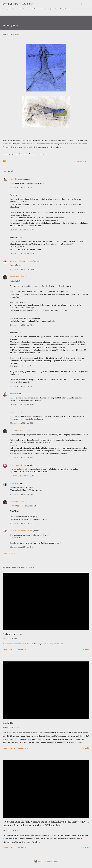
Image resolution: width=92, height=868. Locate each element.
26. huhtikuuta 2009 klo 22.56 (22, 405)
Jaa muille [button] (82, 162)
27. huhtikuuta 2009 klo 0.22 (22, 423)
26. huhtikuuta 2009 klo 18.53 (22, 187)
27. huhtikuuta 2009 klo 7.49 (22, 457)
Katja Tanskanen (17, 179)
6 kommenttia (21, 748)
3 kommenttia (21, 848)
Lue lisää (85, 649)
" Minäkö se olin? (12, 634)
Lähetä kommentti (10, 553)
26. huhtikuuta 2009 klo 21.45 (22, 325)
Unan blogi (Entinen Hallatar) (22, 261)
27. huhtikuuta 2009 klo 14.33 (22, 494)
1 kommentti (20, 649)
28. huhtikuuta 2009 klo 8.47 (22, 547)
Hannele (13, 412)
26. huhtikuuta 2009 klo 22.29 (22, 386)
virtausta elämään (18, 4)
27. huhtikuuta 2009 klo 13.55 (22, 476)
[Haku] (82, 4)
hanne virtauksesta (18, 277)
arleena (13, 394)
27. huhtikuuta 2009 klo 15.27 (22, 523)
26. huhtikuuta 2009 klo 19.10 (22, 253)
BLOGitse (14, 483)
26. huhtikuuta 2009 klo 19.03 (22, 230)
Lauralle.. (8, 723)
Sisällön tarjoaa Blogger (46, 861)
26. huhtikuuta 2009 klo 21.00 (22, 269)
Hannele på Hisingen (19, 465)
